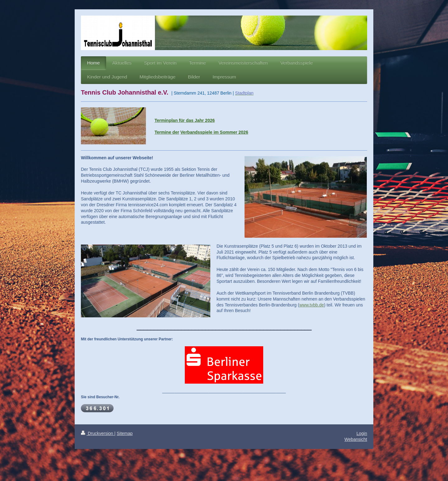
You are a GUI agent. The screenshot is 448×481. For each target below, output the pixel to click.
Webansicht (356, 439)
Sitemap (125, 433)
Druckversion (98, 433)
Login (362, 433)
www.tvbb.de (312, 305)
